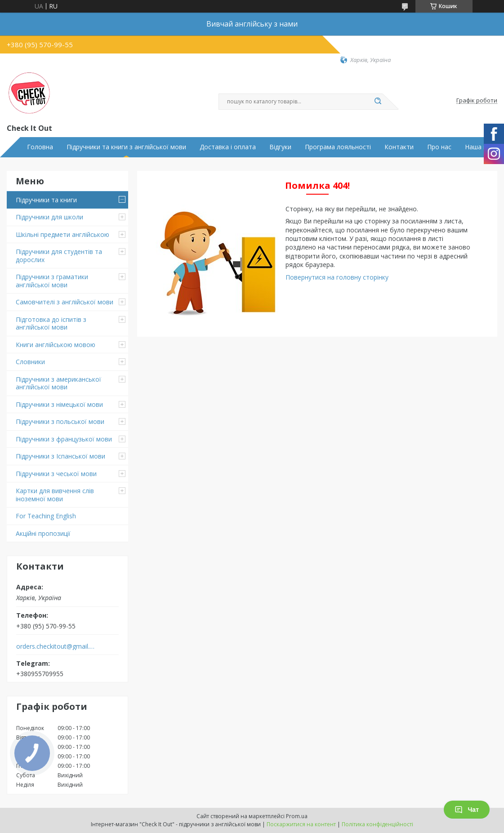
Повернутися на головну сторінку (337, 277)
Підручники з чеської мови (56, 474)
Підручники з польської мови (60, 421)
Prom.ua (297, 816)
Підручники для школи (49, 217)
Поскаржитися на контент (301, 824)
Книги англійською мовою (56, 345)
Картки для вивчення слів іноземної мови (55, 495)
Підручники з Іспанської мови (60, 456)
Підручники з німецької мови (59, 404)
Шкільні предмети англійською (62, 234)
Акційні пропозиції (43, 533)
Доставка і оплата (228, 147)
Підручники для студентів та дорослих (59, 256)
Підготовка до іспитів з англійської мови (51, 323)
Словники (30, 362)
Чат (467, 810)
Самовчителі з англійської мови (65, 302)
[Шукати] (378, 102)
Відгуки (280, 147)
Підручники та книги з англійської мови (126, 147)
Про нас (439, 147)
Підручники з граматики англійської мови (52, 281)
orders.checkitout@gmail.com (56, 646)
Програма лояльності (338, 147)
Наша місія (481, 147)
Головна (40, 147)
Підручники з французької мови (64, 439)
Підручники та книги (46, 200)
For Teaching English (46, 516)
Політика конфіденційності (377, 824)
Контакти (399, 147)
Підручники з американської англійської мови (58, 383)
